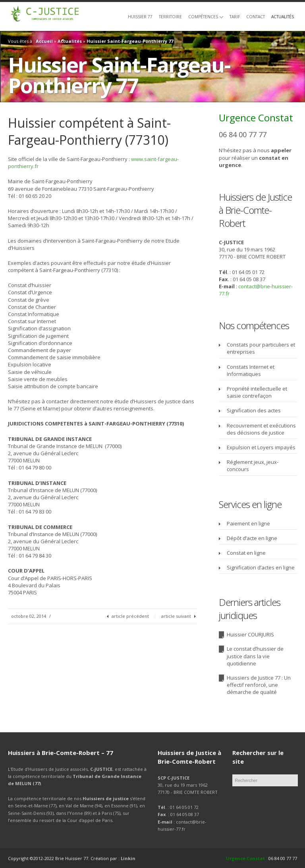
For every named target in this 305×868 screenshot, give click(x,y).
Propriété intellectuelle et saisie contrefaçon (257, 392)
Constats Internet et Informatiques (251, 370)
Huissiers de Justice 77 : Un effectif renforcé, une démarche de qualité (259, 685)
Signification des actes (254, 410)
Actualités (283, 17)
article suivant (176, 616)
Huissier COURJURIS (250, 634)
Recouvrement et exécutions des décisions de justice (261, 429)
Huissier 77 (140, 17)
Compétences (206, 17)
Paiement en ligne (248, 523)
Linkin (128, 858)
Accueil (44, 41)
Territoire (170, 17)
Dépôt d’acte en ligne (252, 538)
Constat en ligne (246, 553)
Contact (256, 17)
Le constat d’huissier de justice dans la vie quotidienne (255, 656)
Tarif (235, 17)
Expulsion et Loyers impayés (261, 447)
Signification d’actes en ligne (261, 567)
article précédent (130, 616)
